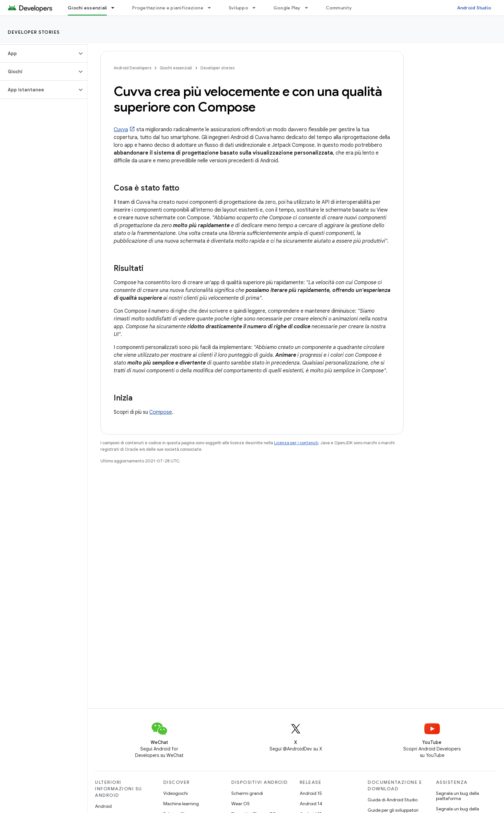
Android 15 (311, 793)
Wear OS (241, 804)
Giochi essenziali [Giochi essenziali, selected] (87, 8)
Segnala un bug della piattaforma (458, 796)
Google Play (287, 8)
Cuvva (121, 130)
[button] (38, 53)
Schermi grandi (247, 793)
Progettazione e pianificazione (168, 8)
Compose (161, 412)
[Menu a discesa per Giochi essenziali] (116, 8)
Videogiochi (176, 793)
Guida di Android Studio (393, 800)
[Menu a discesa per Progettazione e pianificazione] (212, 8)
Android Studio (474, 8)
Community (339, 8)
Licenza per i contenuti (296, 443)
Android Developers (132, 68)
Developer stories (34, 32)
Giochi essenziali (176, 68)
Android (103, 806)
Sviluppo (238, 8)
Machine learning (181, 804)
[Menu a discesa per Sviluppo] (257, 8)
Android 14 (311, 804)
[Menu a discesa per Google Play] (309, 8)
